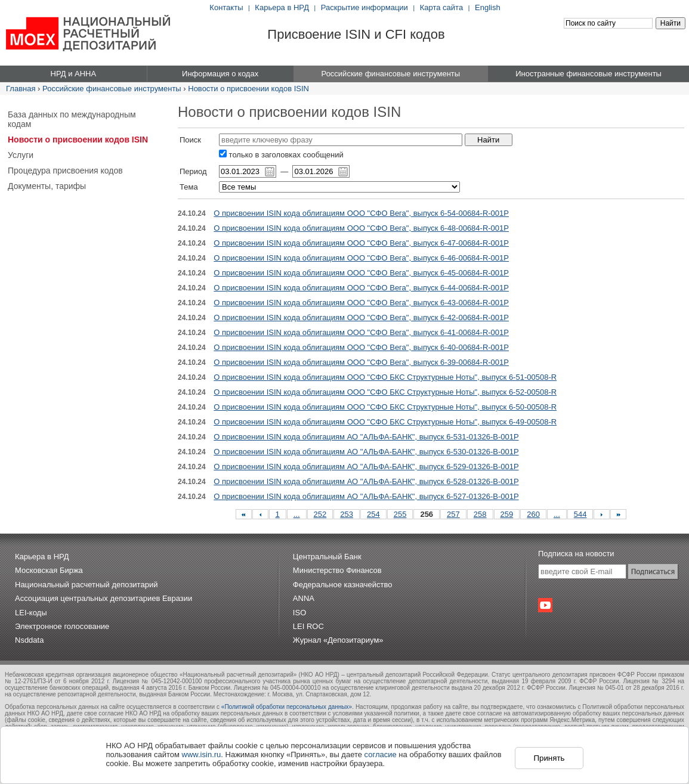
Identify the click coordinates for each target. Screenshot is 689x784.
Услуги (21, 155)
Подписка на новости (576, 554)
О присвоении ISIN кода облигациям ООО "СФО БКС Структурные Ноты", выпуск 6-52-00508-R (385, 392)
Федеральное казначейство (343, 585)
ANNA (304, 598)
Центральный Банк (327, 557)
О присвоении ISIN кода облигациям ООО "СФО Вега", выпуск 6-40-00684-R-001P (361, 347)
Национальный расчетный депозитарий (86, 585)
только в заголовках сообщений (281, 155)
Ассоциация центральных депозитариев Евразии (103, 598)
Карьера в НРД (282, 7)
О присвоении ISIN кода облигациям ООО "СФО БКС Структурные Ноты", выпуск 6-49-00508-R (385, 422)
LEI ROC (308, 626)
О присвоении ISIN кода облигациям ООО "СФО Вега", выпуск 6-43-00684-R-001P (361, 303)
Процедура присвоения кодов (65, 171)
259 (507, 514)
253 (347, 514)
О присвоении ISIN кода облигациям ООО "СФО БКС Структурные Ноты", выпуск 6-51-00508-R (385, 377)
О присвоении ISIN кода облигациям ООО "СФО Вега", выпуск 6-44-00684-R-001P (361, 288)
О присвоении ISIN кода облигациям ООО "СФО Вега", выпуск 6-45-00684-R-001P (361, 273)
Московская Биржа (49, 570)
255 (400, 514)
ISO (299, 613)
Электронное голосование (62, 626)
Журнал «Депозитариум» (338, 640)
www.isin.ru (202, 754)
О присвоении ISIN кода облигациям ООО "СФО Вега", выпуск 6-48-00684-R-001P (361, 228)
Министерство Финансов (337, 570)
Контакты (226, 7)
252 (320, 514)
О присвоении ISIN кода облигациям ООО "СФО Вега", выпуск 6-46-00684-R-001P (361, 258)
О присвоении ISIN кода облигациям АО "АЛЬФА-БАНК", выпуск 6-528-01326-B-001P (366, 481)
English (488, 7)
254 (373, 514)
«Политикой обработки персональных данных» (287, 707)
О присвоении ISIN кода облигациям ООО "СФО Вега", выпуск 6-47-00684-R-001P (361, 243)
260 (533, 514)
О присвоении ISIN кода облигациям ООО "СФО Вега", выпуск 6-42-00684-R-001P (361, 317)
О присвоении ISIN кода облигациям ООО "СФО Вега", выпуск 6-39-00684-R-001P (361, 362)
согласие (381, 754)
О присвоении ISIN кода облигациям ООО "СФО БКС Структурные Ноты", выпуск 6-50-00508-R (385, 407)
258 (480, 514)
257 (453, 514)
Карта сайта (441, 7)
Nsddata (29, 640)
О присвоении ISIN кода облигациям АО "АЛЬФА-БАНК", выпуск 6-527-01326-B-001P (366, 496)
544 (580, 514)
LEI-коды (31, 613)
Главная (21, 89)
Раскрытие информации (364, 7)
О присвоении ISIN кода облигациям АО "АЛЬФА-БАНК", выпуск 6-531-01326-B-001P (366, 437)
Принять (549, 758)
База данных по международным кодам (72, 119)
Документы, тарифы (47, 186)
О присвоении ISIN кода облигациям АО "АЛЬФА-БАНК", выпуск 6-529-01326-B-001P (366, 467)
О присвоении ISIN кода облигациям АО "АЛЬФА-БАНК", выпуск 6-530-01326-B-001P (366, 452)
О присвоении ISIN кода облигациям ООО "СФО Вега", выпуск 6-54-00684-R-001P (361, 213)
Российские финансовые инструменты (112, 89)
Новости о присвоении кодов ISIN (248, 89)
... (297, 514)
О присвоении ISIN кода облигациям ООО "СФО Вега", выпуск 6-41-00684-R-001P (361, 332)
